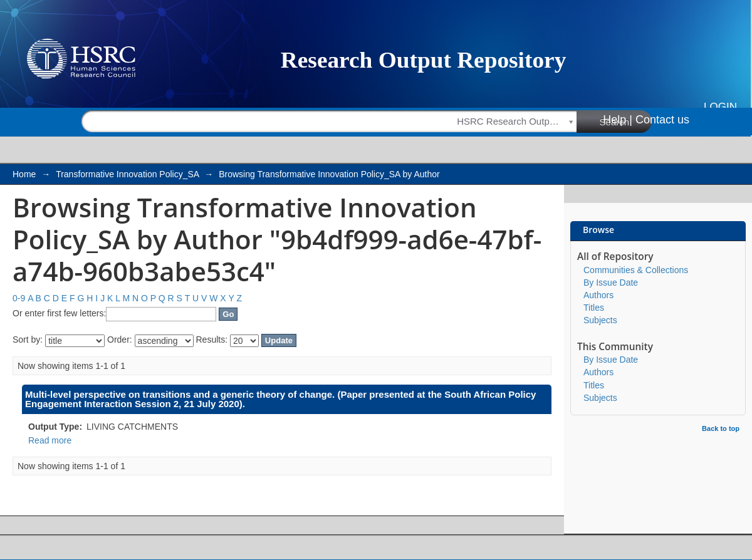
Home (24, 174)
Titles (594, 308)
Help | (618, 120)
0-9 (19, 298)
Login (720, 107)
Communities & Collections (636, 270)
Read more (50, 440)
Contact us (662, 120)
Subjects (600, 320)
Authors (598, 295)
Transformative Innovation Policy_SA (127, 174)
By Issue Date (611, 283)
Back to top (721, 428)
